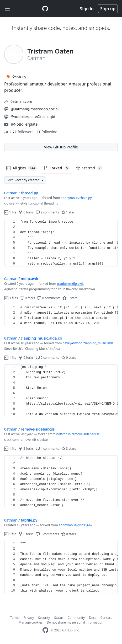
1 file (10, 212)
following (47, 132)
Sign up (108, 9)
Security (44, 618)
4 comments (47, 449)
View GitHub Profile (61, 147)
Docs (93, 618)
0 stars (70, 298)
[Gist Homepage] (45, 9)
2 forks (26, 449)
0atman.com (21, 101)
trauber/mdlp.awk (70, 284)
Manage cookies (31, 622)
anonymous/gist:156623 (77, 525)
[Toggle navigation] (7, 9)
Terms (15, 618)
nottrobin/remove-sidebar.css (78, 434)
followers (19, 132)
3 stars (69, 449)
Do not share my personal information (75, 622)
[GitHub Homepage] (45, 630)
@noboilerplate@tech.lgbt (33, 117)
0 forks (26, 212)
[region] (61, 243)
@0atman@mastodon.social (35, 109)
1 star (68, 212)
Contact (106, 618)
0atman (11, 193)
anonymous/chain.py (76, 198)
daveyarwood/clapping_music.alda (88, 343)
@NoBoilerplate (24, 124)
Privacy (29, 618)
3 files (11, 298)
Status (59, 618)
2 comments (47, 212)
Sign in (87, 9)
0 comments (49, 298)
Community (76, 618)
